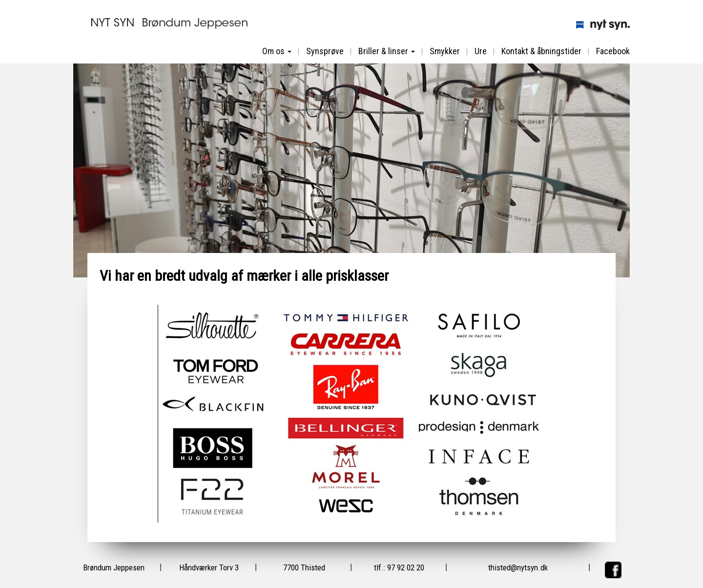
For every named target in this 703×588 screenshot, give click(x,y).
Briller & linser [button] (387, 51)
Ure (481, 51)
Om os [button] (277, 51)
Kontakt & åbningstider (541, 51)
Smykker (445, 51)
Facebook (613, 51)
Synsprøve (325, 51)
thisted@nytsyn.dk (518, 567)
